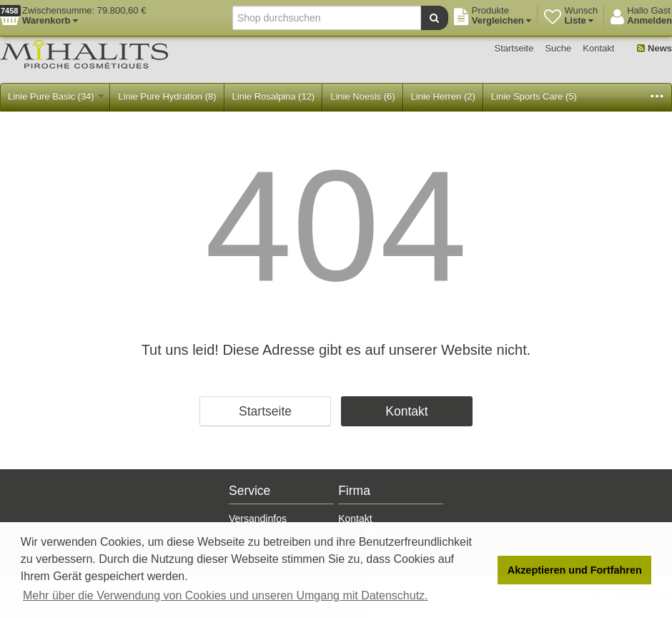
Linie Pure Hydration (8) (167, 96)
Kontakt (598, 48)
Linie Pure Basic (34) (56, 96)
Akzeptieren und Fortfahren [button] (575, 570)
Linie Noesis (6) (362, 96)
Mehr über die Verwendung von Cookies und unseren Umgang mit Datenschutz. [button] (226, 595)
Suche (558, 48)
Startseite (514, 48)
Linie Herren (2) (443, 96)
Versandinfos (258, 519)
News (654, 48)
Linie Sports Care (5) (534, 96)
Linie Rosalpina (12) (274, 96)
